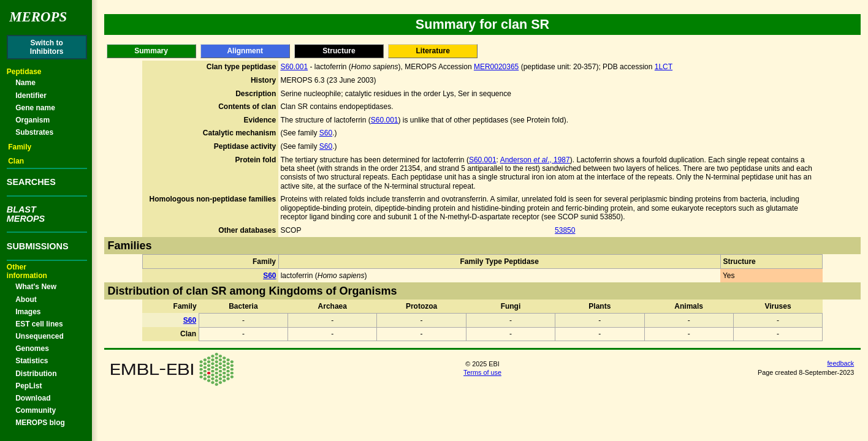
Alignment (245, 51)
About (26, 300)
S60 (326, 133)
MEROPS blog (40, 423)
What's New (36, 287)
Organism (32, 120)
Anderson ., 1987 (535, 160)
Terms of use (482, 372)
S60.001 (294, 67)
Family (20, 147)
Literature (432, 51)
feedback (840, 363)
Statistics (32, 361)
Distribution (36, 374)
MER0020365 (496, 67)
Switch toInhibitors (47, 47)
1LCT (664, 67)
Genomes (32, 349)
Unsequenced (40, 336)
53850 (565, 230)
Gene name (35, 108)
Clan (16, 161)
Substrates (34, 132)
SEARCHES (31, 182)
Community (36, 410)
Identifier (31, 96)
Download (33, 398)
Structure (339, 51)
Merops (38, 17)
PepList (29, 386)
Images (28, 312)
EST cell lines (39, 324)
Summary (151, 51)
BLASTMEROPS (26, 214)
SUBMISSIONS (38, 246)
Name (25, 83)
